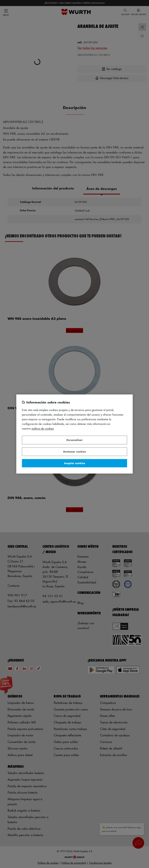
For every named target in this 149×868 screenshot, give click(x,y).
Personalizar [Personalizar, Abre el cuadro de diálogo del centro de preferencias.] (74, 440)
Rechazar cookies (75, 452)
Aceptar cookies (74, 463)
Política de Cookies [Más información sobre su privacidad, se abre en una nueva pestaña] (43, 429)
